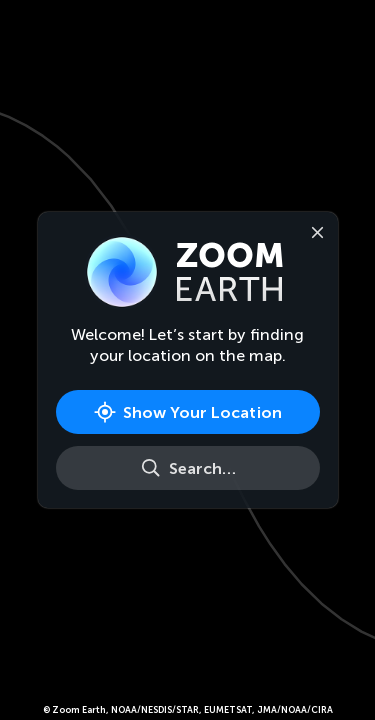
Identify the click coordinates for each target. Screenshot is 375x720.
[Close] (314, 231)
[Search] (188, 468)
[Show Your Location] (188, 412)
